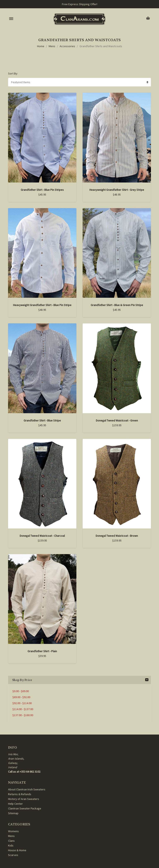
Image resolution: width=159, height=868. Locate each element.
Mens (52, 46)
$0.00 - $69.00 (21, 691)
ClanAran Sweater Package (25, 808)
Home (41, 46)
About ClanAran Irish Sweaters (27, 789)
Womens (13, 831)
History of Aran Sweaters (24, 799)
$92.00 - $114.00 (22, 703)
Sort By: (13, 73)
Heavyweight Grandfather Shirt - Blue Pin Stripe (42, 305)
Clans (11, 841)
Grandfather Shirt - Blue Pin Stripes (42, 190)
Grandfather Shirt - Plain (42, 651)
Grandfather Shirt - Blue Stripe (42, 420)
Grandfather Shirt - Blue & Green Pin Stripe (117, 305)
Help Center (15, 804)
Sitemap (13, 813)
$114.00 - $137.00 (23, 709)
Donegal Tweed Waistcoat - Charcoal (42, 536)
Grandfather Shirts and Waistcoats (101, 46)
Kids (11, 845)
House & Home (17, 850)
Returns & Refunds (20, 794)
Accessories (67, 46)
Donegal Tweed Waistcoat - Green (117, 420)
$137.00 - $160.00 (23, 715)
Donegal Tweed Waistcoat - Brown (117, 536)
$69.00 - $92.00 (21, 697)
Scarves (13, 855)
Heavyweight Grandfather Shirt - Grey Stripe (117, 190)
